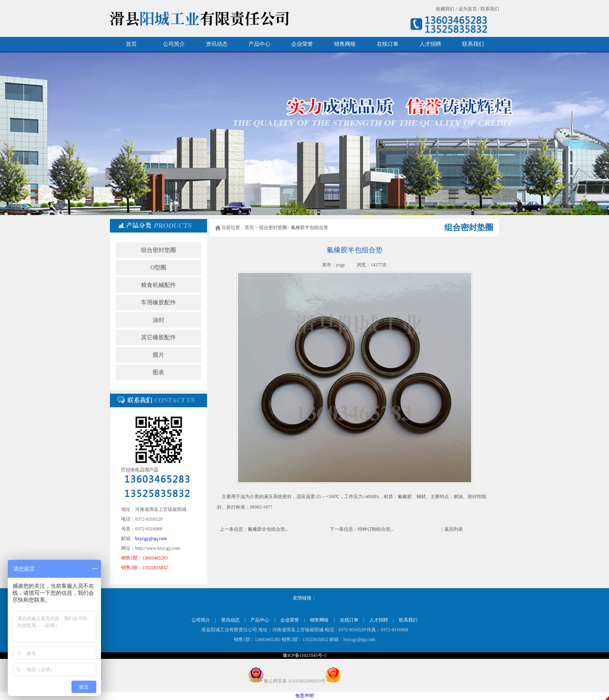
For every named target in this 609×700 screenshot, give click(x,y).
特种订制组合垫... (376, 529)
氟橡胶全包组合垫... (268, 529)
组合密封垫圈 (158, 250)
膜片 (158, 355)
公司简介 (174, 44)
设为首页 (468, 9)
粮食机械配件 (158, 285)
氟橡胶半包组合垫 (310, 228)
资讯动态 (217, 44)
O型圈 (159, 267)
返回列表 (454, 529)
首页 (131, 44)
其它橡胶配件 (158, 337)
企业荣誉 (302, 44)
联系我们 (490, 9)
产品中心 (259, 44)
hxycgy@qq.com (151, 538)
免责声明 (304, 696)
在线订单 (388, 44)
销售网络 (345, 44)
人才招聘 (430, 44)
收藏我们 (445, 9)
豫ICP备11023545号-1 (304, 655)
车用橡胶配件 (158, 302)
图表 (158, 372)
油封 (158, 320)
